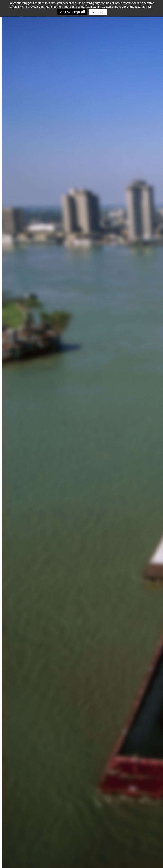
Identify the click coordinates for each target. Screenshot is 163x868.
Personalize (98, 12)
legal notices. (144, 7)
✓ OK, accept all (72, 12)
